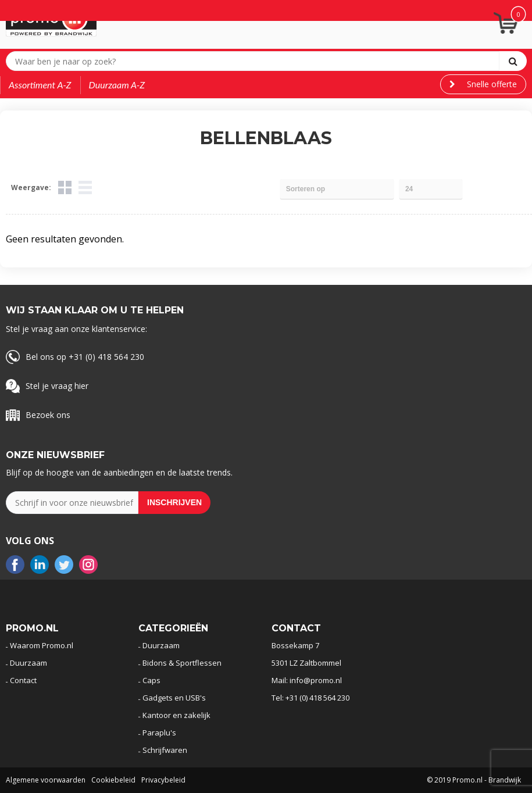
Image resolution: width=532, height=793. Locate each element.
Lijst (85, 187)
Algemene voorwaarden (46, 780)
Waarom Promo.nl (42, 645)
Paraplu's (159, 733)
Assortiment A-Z (40, 85)
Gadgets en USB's (174, 698)
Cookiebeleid (113, 780)
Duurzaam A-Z (117, 85)
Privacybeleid (163, 780)
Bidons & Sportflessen (182, 663)
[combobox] (255, 61)
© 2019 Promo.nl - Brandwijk (474, 780)
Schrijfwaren (165, 750)
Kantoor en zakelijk (176, 715)
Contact (23, 680)
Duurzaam (28, 663)
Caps (151, 680)
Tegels (65, 187)
